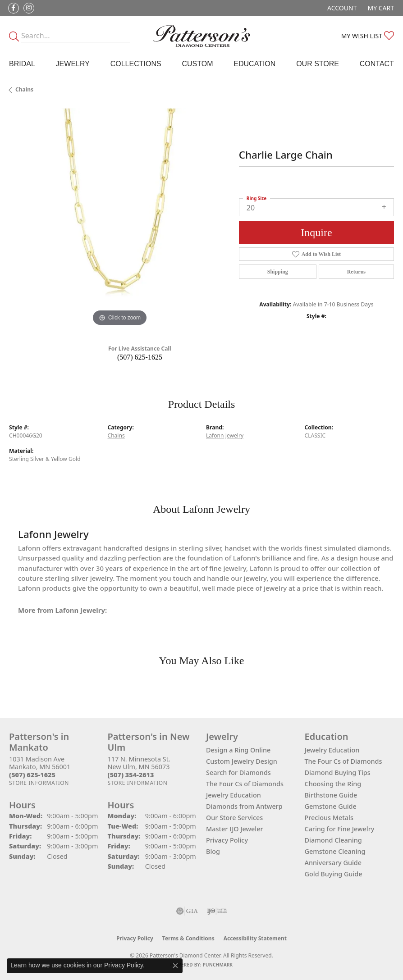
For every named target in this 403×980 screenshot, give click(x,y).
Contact (377, 64)
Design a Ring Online (238, 750)
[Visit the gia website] (187, 911)
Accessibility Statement (255, 938)
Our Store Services (234, 818)
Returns (356, 272)
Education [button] (254, 64)
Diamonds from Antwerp (244, 806)
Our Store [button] (318, 64)
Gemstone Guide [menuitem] (331, 806)
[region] (119, 218)
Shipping (278, 272)
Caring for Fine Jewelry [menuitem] (340, 829)
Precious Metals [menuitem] (329, 818)
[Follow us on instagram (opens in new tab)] (29, 8)
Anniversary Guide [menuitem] (333, 863)
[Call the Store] (32, 775)
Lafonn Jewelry (225, 435)
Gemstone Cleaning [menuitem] (335, 851)
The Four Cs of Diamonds (245, 784)
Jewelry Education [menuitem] (332, 750)
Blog (213, 851)
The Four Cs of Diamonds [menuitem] (343, 761)
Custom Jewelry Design (242, 761)
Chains (24, 89)
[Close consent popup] (175, 966)
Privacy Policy (227, 840)
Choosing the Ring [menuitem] (333, 784)
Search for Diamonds (238, 773)
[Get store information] (39, 783)
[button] (341, 8)
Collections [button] (136, 64)
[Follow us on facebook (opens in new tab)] (14, 8)
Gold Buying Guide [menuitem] (334, 874)
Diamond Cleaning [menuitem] (333, 840)
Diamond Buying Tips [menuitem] (338, 773)
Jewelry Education (234, 795)
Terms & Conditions (188, 938)
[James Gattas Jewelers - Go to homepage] (202, 36)
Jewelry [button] (73, 64)
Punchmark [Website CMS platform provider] (218, 965)
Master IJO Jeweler (235, 829)
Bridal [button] (22, 64)
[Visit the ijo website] (217, 911)
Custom (197, 64)
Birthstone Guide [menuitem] (331, 795)
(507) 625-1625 (140, 357)
